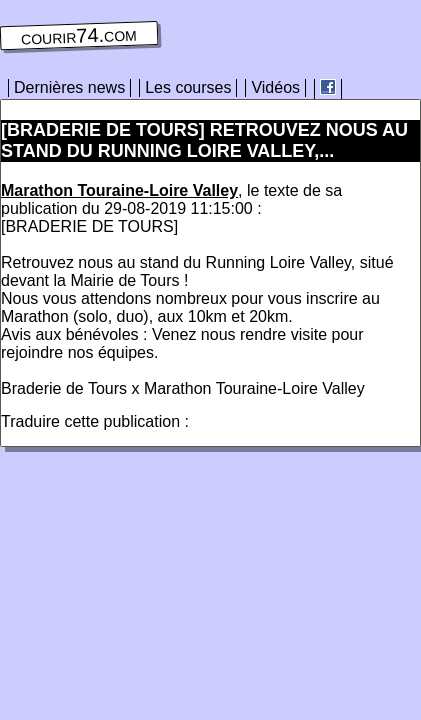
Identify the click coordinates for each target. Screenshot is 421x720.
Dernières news (69, 87)
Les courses (188, 87)
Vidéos (275, 87)
